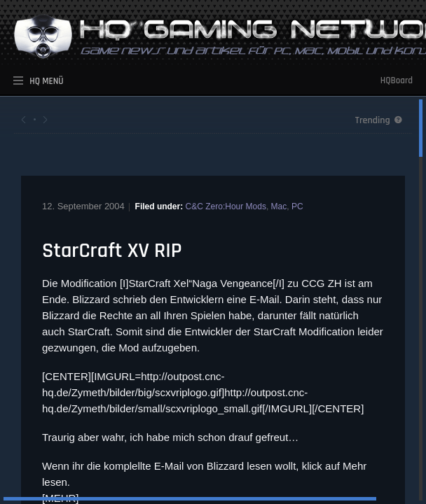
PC (297, 206)
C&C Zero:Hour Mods (226, 206)
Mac (279, 206)
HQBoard (397, 80)
